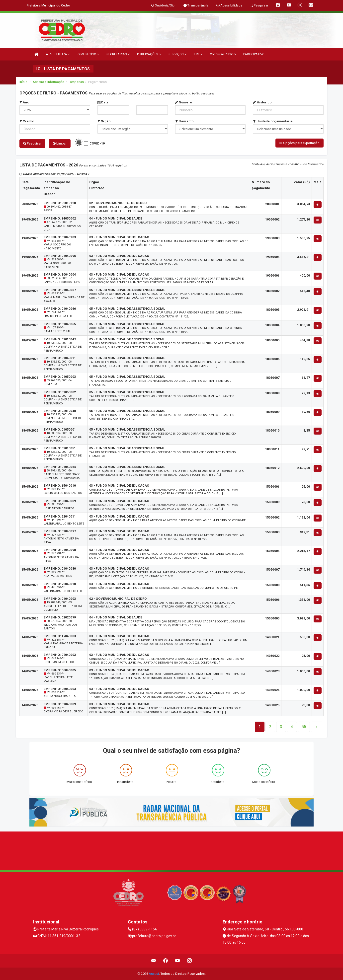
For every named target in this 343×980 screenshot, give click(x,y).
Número (184, 102)
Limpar (60, 143)
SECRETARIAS (118, 54)
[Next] (304, 727)
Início (23, 82)
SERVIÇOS (177, 54)
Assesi (154, 974)
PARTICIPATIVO (254, 54)
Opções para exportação (299, 143)
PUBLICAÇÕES (149, 54)
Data (103, 102)
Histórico (262, 102)
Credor (27, 121)
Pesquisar (32, 143)
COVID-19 (97, 143)
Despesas (76, 82)
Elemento (184, 121)
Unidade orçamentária (273, 121)
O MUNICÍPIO (88, 54)
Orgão (104, 121)
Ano (24, 102)
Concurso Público (223, 54)
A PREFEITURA (58, 54)
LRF (198, 54)
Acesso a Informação (48, 82)
